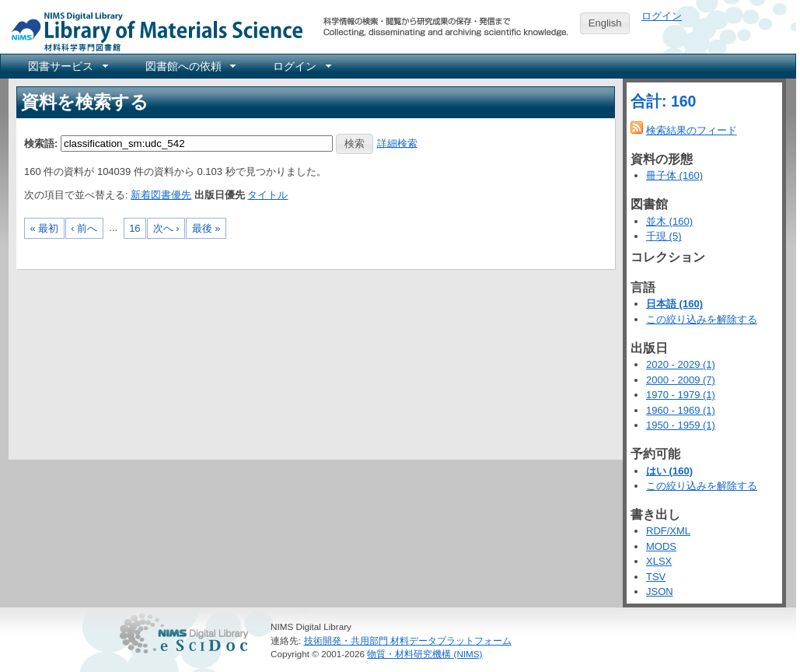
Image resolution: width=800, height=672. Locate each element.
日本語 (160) (674, 304)
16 (134, 228)
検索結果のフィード (692, 130)
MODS (661, 546)
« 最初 (45, 228)
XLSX (659, 561)
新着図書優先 (161, 195)
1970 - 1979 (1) (681, 395)
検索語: (41, 143)
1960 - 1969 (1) (681, 410)
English (605, 23)
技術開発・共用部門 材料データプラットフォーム (408, 640)
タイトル (267, 195)
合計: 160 (663, 101)
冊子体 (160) (674, 175)
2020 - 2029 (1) (681, 364)
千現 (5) (664, 236)
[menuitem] (67, 66)
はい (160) (669, 471)
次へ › (166, 228)
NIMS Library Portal (152, 31)
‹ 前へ (84, 228)
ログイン (662, 16)
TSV (656, 577)
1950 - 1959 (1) (681, 425)
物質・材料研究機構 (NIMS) (424, 654)
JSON (660, 591)
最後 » (206, 228)
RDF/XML (668, 531)
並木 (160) (669, 221)
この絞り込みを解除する (702, 319)
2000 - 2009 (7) (681, 380)
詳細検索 (397, 143)
